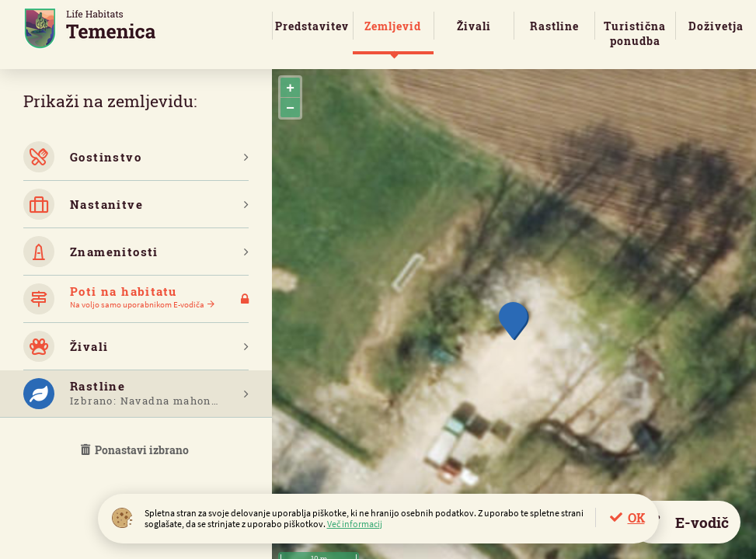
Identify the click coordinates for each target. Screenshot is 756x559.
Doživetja (716, 26)
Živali (474, 26)
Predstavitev (312, 26)
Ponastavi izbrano (136, 450)
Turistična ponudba (635, 33)
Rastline (554, 26)
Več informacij (355, 524)
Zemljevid (393, 26)
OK (636, 517)
